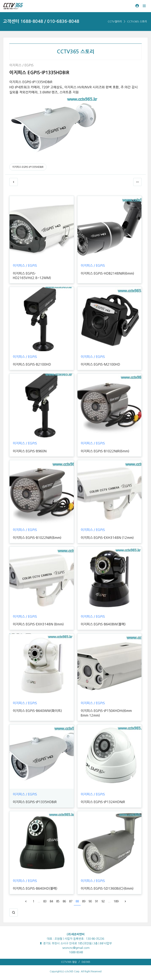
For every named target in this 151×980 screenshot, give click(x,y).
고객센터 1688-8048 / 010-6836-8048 (41, 21)
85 (58, 901)
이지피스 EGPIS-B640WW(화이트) (37, 711)
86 (64, 901)
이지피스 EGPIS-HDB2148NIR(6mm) (107, 273)
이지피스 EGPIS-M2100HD (100, 364)
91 (97, 901)
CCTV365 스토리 (137, 22)
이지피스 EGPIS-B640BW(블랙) (103, 624)
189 (116, 901)
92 (103, 901)
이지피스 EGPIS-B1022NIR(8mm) (37, 538)
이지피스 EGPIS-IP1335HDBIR (28, 167)
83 (45, 901)
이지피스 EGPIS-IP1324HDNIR (103, 802)
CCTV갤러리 (115, 22)
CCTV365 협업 (69, 962)
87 (71, 901)
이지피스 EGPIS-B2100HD (32, 364)
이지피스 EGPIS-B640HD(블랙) (35, 888)
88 (77, 901)
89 (84, 901)
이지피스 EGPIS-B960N (30, 451)
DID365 (86, 962)
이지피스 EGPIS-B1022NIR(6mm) (105, 451)
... (39, 901)
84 (51, 901)
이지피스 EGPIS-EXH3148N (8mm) (38, 624)
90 (90, 901)
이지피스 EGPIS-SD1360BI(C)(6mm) (107, 888)
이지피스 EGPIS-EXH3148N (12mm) (107, 538)
